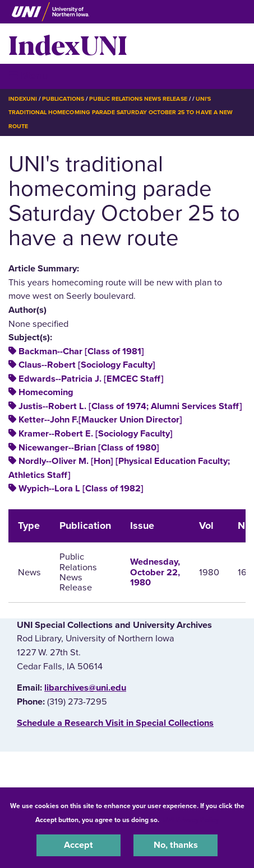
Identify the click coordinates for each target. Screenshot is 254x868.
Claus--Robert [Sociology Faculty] (87, 365)
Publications (63, 99)
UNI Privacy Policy (191, 820)
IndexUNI (68, 44)
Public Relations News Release (138, 99)
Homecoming (46, 392)
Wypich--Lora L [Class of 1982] (81, 489)
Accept (78, 845)
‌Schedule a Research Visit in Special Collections (115, 723)
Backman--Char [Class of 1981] (81, 351)
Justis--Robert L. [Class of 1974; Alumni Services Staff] (130, 406)
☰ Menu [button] (28, 76)
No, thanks (176, 845)
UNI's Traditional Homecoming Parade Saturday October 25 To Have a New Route (121, 112)
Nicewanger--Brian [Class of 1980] (89, 448)
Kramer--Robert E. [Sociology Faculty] (96, 434)
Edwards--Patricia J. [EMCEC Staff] (91, 379)
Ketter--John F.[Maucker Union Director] (100, 420)
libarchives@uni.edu (85, 688)
